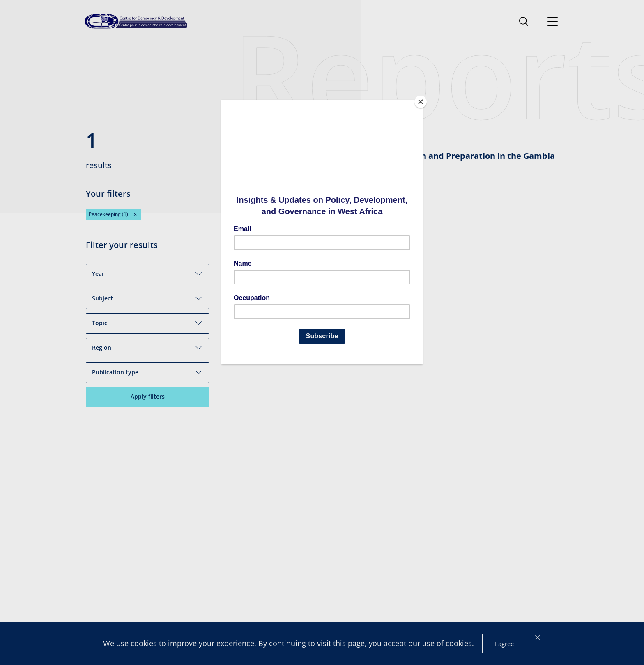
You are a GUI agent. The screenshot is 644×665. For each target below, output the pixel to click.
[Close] (421, 102)
